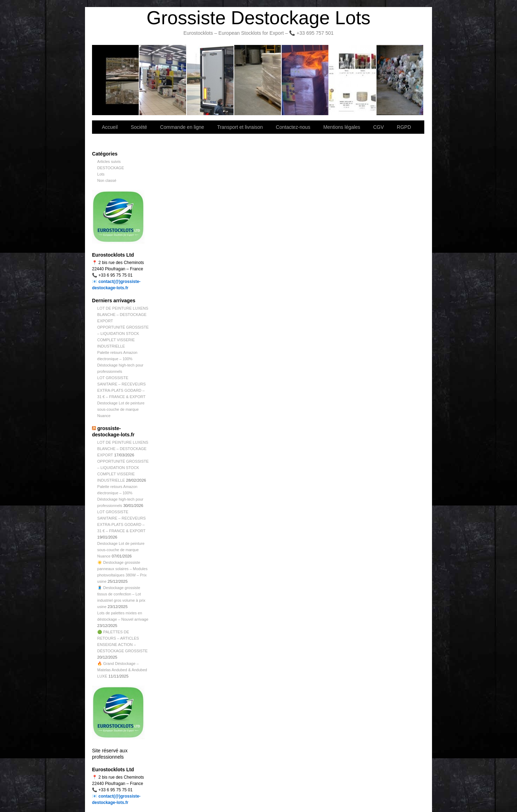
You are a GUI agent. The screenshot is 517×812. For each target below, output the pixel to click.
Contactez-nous (258, 80)
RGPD (404, 127)
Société (163, 80)
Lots (101, 174)
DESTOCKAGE (111, 168)
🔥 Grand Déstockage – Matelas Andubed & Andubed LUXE (122, 670)
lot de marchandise (353, 80)
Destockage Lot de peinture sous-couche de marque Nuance (121, 409)
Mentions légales (342, 127)
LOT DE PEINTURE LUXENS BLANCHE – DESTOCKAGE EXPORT (123, 315)
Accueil (110, 127)
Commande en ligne (182, 127)
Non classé (107, 180)
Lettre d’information (305, 80)
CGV (378, 127)
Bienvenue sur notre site (116, 80)
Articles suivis (109, 161)
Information (400, 80)
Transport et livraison (211, 80)
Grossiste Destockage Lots (258, 18)
